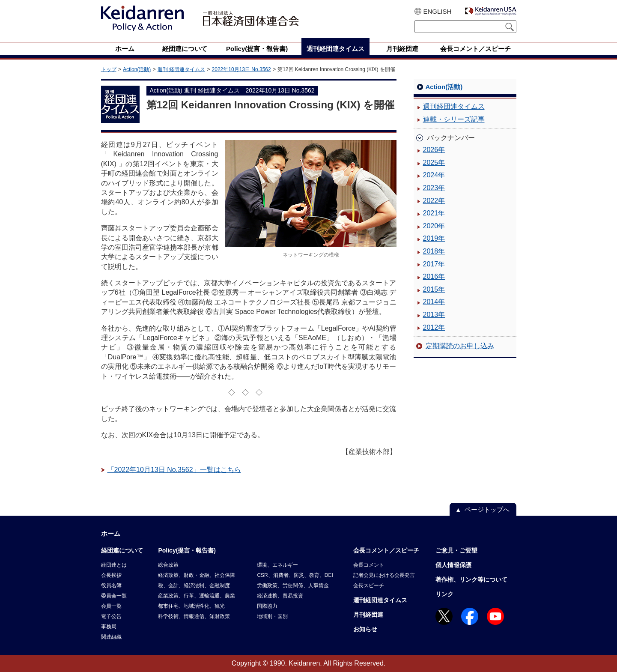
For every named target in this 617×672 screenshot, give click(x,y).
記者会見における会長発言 (384, 575)
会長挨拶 (111, 575)
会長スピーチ (369, 585)
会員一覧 (111, 606)
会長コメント (369, 565)
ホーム (111, 533)
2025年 (434, 163)
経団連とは (114, 565)
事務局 (109, 627)
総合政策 (168, 565)
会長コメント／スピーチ (386, 550)
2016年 (434, 276)
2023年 (434, 188)
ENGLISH (438, 11)
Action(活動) (137, 69)
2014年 (434, 302)
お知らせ (365, 629)
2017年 (434, 264)
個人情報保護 (453, 565)
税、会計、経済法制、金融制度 (194, 585)
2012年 (434, 327)
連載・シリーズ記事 (454, 119)
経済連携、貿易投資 (280, 596)
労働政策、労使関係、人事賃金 (293, 585)
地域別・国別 (272, 616)
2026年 (434, 150)
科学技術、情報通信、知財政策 (194, 616)
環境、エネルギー (277, 565)
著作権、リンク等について (471, 579)
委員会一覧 (114, 596)
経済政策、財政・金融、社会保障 (197, 575)
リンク (444, 594)
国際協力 (267, 606)
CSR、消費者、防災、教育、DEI (295, 575)
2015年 (434, 289)
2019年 (434, 238)
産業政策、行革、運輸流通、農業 (197, 596)
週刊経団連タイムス (454, 106)
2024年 (434, 175)
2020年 (434, 226)
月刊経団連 (368, 615)
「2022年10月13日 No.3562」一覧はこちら (174, 470)
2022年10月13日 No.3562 (241, 69)
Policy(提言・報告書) (187, 550)
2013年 (434, 315)
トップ (109, 69)
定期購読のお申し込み (460, 346)
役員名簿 (111, 585)
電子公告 (111, 616)
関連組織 (111, 637)
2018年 (434, 251)
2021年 (434, 213)
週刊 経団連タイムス (181, 69)
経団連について (122, 550)
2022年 (434, 201)
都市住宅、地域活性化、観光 (191, 606)
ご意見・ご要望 (456, 550)
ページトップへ (487, 509)
